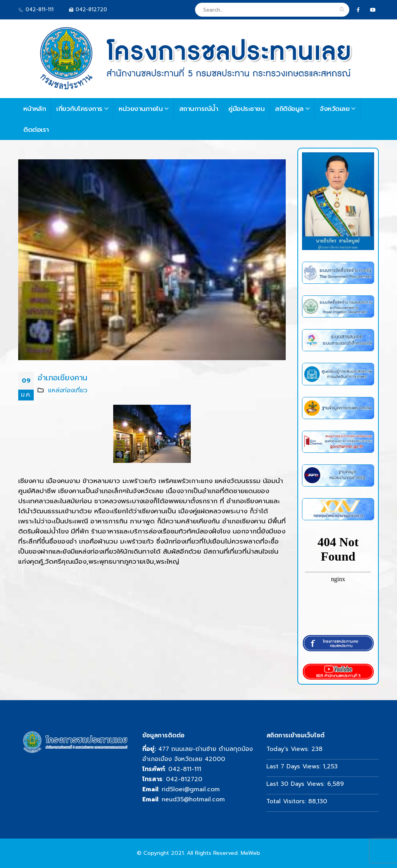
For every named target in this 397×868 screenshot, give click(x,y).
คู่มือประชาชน (246, 109)
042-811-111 (185, 769)
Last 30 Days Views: (297, 784)
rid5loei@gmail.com (191, 789)
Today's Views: (289, 749)
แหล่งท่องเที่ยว (68, 390)
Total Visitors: (287, 801)
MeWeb (250, 853)
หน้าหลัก (35, 109)
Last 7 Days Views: (295, 766)
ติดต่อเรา (36, 129)
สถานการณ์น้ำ (199, 109)
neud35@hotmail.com (193, 799)
